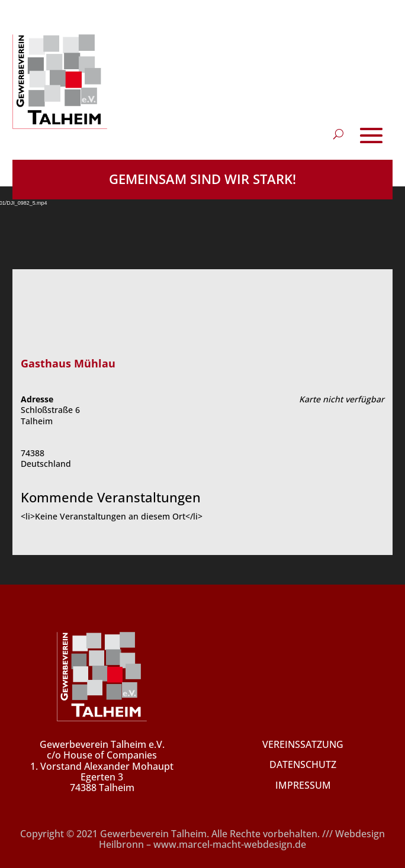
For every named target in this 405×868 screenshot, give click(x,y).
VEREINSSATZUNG (303, 744)
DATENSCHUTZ (303, 764)
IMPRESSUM (303, 785)
